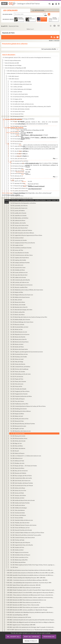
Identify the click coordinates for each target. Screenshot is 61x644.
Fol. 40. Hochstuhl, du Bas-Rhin (18, 134)
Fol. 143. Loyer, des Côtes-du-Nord (19, 275)
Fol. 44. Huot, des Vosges (17, 141)
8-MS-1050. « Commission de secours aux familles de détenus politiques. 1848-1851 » (27, 580)
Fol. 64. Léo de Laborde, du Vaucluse (19, 173)
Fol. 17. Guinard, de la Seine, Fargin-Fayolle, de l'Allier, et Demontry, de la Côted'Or (31, 106)
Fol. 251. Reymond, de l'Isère (18, 433)
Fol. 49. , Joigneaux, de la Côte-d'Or (19, 149)
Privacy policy (31, 641)
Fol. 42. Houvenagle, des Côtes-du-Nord (20, 139)
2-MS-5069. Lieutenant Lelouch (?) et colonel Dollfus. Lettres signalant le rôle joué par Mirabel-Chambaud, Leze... (31, 592)
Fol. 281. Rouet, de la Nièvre (17, 468)
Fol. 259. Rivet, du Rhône (17, 446)
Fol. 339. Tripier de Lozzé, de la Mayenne (20, 542)
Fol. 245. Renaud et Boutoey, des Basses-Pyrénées (23, 424)
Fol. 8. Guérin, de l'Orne (16, 92)
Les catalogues (10, 10)
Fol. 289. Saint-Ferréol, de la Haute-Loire (20, 481)
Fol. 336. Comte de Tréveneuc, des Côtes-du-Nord (23, 538)
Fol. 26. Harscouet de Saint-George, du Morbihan (22, 119)
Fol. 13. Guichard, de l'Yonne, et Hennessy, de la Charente (25, 97)
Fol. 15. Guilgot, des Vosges (17, 102)
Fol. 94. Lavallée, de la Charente (18, 213)
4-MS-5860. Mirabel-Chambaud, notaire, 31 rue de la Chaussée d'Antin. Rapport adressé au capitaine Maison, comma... (31, 590)
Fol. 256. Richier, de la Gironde (18, 441)
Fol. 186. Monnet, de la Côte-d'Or (19, 339)
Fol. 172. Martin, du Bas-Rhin (18, 312)
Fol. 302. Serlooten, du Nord (17, 498)
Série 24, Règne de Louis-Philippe (13, 65)
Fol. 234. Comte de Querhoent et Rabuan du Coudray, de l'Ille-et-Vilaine (28, 406)
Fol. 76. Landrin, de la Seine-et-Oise (19, 191)
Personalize (49, 637)
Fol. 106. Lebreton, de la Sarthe (18, 223)
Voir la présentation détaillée (49, 49)
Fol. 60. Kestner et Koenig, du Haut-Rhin (20, 166)
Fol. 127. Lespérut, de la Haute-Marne (20, 258)
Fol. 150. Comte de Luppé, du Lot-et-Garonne (21, 285)
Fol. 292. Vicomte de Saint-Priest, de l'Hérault (22, 485)
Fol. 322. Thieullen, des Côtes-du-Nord (20, 523)
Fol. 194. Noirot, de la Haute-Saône (19, 349)
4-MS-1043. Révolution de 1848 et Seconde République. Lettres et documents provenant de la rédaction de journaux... (30, 71)
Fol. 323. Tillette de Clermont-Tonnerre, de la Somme (23, 525)
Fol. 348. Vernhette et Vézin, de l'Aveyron (20, 555)
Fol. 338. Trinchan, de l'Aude (17, 540)
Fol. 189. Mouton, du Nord (17, 344)
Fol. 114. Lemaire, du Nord (17, 238)
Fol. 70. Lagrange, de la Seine (18, 183)
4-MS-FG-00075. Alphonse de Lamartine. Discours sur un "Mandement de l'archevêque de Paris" (30, 630)
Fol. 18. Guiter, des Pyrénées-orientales (20, 109)
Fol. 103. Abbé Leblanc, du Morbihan (19, 218)
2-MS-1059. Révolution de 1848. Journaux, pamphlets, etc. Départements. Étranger (27, 610)
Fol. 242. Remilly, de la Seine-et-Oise (19, 419)
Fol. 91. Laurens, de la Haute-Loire (19, 208)
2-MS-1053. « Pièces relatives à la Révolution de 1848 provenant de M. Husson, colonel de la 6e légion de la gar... (30, 595)
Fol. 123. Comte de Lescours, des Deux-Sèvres (22, 255)
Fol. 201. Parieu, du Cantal (17, 359)
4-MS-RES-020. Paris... (30, 612)
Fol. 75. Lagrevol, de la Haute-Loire (19, 188)
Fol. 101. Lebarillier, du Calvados (19, 215)
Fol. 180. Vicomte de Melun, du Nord (19, 327)
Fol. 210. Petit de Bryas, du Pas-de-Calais (21, 374)
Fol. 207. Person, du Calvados (18, 372)
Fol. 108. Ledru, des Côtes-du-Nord (19, 228)
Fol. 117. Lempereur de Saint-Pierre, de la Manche (23, 243)
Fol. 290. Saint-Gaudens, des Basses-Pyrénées (22, 483)
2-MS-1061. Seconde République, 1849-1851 (17, 615)
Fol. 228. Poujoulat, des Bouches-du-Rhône (21, 396)
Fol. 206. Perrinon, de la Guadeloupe (19, 369)
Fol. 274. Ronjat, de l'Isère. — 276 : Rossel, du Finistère (24, 466)
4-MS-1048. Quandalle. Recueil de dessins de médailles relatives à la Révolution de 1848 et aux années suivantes (30, 575)
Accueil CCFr (4, 26)
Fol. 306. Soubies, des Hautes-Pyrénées (20, 503)
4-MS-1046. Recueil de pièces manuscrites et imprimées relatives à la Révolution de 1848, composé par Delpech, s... (30, 570)
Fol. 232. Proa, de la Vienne (17, 401)
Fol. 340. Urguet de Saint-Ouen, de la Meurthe (22, 545)
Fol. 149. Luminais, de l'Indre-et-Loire (20, 282)
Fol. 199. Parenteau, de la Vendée (19, 357)
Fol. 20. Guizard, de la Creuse (18, 111)
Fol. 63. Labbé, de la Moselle (17, 171)
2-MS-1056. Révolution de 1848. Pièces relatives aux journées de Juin (24, 602)
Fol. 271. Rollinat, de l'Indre (17, 461)
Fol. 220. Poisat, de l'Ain (16, 386)
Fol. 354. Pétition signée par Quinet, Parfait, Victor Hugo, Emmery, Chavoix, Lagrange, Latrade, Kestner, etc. (33, 565)
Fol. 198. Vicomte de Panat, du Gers (19, 354)
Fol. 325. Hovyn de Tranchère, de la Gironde (21, 530)
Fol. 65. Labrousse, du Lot (17, 176)
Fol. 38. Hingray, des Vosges (17, 131)
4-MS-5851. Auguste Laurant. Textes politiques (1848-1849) (21, 625)
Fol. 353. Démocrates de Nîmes (18, 562)
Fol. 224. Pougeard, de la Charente (19, 394)
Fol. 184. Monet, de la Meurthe (18, 337)
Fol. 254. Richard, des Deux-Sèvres (19, 438)
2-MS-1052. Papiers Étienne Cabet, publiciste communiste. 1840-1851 (24, 585)
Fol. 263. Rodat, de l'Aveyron (17, 453)
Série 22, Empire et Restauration (13, 60)
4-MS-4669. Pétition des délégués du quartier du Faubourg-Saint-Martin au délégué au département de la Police (31, 622)
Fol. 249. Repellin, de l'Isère (17, 429)
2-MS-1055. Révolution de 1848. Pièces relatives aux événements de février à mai (26, 600)
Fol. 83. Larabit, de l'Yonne (17, 201)
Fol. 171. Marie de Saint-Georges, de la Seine (21, 310)
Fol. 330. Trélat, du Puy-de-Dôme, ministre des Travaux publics (26, 535)
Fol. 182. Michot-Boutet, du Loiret (19, 332)
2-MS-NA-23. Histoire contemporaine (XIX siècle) (19, 617)
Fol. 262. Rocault (15, 451)
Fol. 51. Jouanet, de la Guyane (18, 154)
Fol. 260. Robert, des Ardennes (18, 448)
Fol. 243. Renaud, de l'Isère (17, 421)
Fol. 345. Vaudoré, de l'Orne (17, 547)
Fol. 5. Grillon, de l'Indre (16, 87)
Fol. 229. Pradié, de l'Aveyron (18, 399)
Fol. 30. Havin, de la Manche (17, 121)
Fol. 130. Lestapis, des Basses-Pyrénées (20, 263)
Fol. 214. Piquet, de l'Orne (17, 379)
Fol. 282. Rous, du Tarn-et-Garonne (19, 471)
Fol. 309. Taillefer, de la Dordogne (19, 508)
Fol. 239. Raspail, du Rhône (17, 414)
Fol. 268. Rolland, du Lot (16, 458)
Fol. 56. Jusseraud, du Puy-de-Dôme (19, 161)
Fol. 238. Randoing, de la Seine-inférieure (21, 411)
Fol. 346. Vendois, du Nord (17, 550)
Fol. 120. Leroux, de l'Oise (17, 250)
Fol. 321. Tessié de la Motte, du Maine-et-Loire (22, 520)
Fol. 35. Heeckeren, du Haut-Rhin (19, 126)
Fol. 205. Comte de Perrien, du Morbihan (20, 367)
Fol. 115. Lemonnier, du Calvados (19, 240)
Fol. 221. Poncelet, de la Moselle (18, 389)
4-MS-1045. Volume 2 (14, 79)
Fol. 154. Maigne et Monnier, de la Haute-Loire (22, 295)
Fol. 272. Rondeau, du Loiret (17, 463)
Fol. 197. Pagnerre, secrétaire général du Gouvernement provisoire (27, 352)
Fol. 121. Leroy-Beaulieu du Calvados (20, 253)
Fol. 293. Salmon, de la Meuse (18, 488)
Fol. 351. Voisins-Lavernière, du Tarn (19, 557)
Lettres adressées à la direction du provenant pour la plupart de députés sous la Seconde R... (30, 73)
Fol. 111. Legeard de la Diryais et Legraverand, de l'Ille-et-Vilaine (26, 235)
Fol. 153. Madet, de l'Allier (17, 292)
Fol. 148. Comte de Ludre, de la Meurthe (20, 280)
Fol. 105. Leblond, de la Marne (18, 220)
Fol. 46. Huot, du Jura (16, 144)
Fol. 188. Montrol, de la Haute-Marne (19, 342)
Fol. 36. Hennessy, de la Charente (19, 129)
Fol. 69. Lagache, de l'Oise (17, 181)
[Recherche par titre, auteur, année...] (29, 14)
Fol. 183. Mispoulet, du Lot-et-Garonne (20, 334)
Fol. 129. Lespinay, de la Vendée (18, 260)
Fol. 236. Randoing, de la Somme (19, 409)
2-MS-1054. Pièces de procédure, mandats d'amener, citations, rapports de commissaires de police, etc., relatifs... (30, 597)
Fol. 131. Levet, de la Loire (17, 265)
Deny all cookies (32, 637)
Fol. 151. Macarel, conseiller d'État (19, 287)
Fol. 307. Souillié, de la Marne (18, 505)
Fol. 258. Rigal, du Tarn (16, 443)
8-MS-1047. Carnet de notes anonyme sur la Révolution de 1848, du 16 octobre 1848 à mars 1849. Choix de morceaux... (31, 573)
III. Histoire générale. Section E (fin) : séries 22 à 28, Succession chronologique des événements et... (27, 57)
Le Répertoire (38, 10)
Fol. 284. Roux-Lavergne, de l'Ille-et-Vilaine (21, 476)
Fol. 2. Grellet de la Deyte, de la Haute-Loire (21, 84)
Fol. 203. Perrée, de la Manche (18, 364)
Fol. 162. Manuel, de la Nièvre (18, 302)
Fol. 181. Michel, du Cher (17, 329)
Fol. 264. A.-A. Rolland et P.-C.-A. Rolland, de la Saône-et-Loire (26, 456)
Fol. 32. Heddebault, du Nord (18, 124)
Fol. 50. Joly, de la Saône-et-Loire (19, 151)
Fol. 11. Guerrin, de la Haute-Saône (19, 94)
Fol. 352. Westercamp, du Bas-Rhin (19, 560)
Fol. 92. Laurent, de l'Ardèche (18, 211)
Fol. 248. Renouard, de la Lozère (18, 426)
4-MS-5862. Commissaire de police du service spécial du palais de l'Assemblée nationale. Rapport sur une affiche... (31, 620)
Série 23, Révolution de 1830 (12, 63)
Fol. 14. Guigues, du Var (16, 99)
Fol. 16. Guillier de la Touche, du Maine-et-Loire (22, 104)
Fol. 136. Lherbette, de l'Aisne (18, 270)
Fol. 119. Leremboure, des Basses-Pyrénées (21, 248)
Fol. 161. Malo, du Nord (16, 300)
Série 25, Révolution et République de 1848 (15, 68)
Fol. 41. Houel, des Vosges (17, 136)
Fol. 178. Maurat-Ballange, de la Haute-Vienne (22, 322)
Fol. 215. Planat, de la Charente (18, 381)
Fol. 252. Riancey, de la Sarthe (18, 436)
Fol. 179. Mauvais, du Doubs (17, 324)
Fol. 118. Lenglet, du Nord (17, 245)
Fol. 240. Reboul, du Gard (17, 416)
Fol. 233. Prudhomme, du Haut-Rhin (19, 404)
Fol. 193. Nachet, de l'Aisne (17, 347)
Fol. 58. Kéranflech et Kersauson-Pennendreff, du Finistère (25, 163)
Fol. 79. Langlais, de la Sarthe (18, 193)
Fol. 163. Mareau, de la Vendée (18, 305)
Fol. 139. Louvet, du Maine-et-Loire (19, 272)
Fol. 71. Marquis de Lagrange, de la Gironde (21, 186)
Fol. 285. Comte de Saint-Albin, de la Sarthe (21, 478)
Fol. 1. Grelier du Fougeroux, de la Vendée (21, 82)
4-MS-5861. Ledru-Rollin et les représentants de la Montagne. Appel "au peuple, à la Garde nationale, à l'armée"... (31, 627)
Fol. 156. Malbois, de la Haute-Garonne (20, 297)
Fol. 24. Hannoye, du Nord (17, 116)
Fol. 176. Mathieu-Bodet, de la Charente (20, 320)
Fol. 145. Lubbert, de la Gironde (18, 277)
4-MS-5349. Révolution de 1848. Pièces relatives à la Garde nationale (24, 588)
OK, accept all (13, 637)
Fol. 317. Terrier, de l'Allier (17, 518)
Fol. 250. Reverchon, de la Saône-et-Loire (21, 431)
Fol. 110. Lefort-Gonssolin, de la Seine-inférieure (22, 233)
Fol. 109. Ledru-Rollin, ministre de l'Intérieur (21, 230)
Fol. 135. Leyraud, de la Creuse (18, 268)
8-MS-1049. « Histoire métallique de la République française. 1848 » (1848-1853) (26, 578)
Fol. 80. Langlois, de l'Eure (17, 196)
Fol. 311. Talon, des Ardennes (18, 510)
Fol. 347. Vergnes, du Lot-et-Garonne (19, 552)
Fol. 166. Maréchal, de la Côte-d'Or (19, 307)
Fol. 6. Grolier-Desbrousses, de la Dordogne (21, 89)
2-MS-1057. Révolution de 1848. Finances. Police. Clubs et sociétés (23, 605)
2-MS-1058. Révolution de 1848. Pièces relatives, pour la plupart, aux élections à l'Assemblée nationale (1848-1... (30, 607)
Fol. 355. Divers (14, 567)
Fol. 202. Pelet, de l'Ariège (17, 362)
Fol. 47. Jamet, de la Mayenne (18, 146)
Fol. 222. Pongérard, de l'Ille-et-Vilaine (20, 391)
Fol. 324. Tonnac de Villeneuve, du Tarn (20, 528)
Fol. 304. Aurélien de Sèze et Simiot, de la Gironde (23, 500)
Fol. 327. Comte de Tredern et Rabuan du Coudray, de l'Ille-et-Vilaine (27, 533)
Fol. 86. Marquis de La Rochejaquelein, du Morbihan (23, 203)
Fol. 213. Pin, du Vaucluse (17, 376)
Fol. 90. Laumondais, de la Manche (19, 206)
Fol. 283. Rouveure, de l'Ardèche (18, 473)
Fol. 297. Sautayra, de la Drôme (18, 495)
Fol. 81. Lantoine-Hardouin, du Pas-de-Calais (22, 198)
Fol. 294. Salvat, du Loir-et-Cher (18, 490)
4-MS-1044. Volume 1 (14, 76)
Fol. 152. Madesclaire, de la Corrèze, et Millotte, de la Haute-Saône (27, 290)
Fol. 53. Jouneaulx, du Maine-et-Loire (20, 156)
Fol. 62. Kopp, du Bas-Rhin (17, 168)
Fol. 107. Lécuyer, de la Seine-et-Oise (19, 225)
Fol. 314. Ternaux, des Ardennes (18, 515)
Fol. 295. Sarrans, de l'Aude (17, 493)
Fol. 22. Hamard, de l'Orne (17, 114)
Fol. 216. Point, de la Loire (17, 384)
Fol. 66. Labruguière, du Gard (18, 178)
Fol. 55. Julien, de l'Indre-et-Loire (19, 159)
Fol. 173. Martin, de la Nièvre (18, 315)
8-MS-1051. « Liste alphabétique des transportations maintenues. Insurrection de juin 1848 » (29, 583)
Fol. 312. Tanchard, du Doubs (18, 513)
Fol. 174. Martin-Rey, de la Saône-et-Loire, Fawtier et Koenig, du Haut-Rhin (29, 317)
